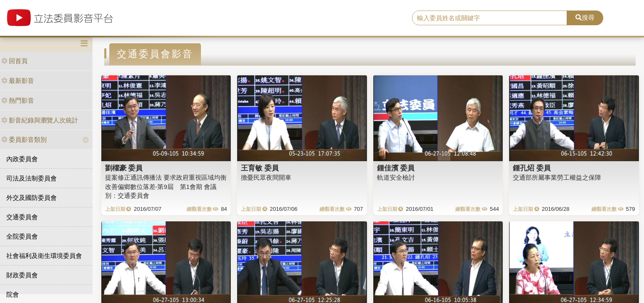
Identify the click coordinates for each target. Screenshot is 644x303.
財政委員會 (22, 275)
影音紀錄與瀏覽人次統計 (40, 120)
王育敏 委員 (260, 168)
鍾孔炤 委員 (532, 168)
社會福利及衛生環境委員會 (44, 256)
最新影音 (18, 81)
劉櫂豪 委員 (124, 168)
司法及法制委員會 (32, 178)
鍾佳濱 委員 (396, 168)
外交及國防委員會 (32, 198)
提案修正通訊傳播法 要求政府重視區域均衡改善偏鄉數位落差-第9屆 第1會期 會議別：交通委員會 (166, 186)
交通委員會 (22, 217)
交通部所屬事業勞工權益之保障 (557, 177)
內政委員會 (22, 159)
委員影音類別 (24, 140)
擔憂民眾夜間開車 (266, 177)
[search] (490, 18)
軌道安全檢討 (396, 177)
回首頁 (15, 61)
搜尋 (585, 17)
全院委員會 (22, 236)
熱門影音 (18, 100)
